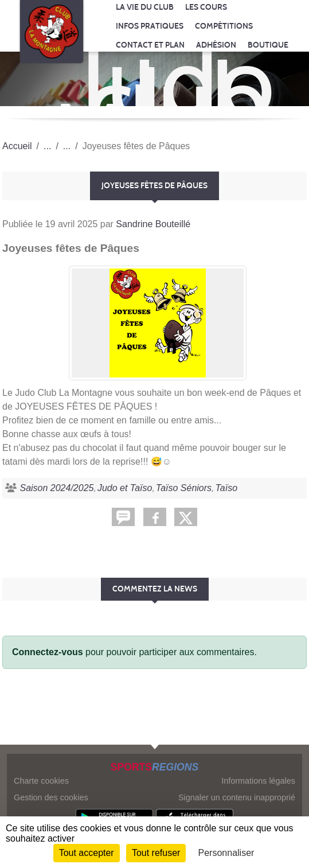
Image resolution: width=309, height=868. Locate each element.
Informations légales (258, 781)
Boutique (268, 45)
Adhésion (216, 45)
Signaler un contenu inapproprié (237, 797)
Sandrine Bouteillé (153, 224)
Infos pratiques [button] (150, 26)
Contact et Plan (150, 45)
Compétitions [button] (224, 26)
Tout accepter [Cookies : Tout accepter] (87, 853)
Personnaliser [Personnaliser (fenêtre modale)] (226, 853)
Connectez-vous (48, 652)
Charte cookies (41, 781)
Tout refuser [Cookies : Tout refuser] (156, 853)
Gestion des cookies (51, 797)
